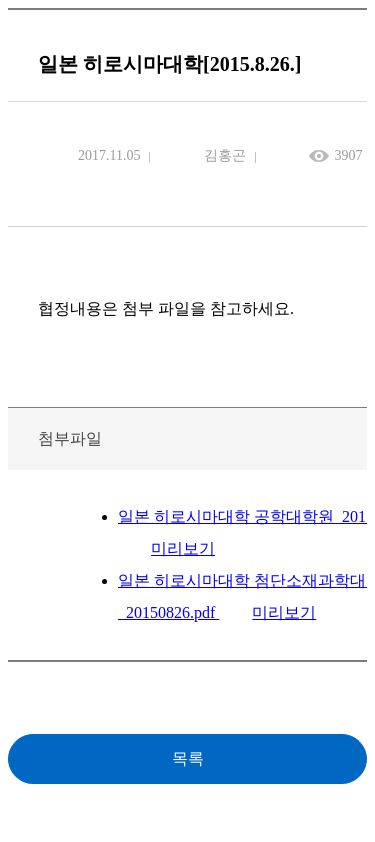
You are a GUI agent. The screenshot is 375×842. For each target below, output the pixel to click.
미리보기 (183, 548)
